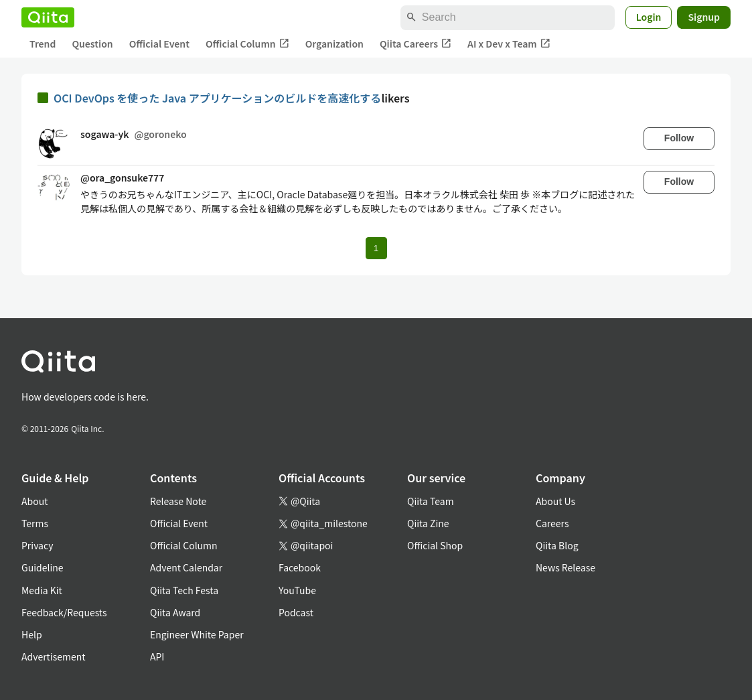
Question (92, 44)
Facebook (300, 567)
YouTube (297, 590)
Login (649, 17)
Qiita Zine (428, 523)
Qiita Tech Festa (184, 590)
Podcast (296, 612)
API (157, 656)
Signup (704, 17)
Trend (43, 44)
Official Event (159, 44)
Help (32, 634)
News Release (566, 567)
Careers (552, 523)
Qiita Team (431, 501)
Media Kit (42, 590)
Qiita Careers (416, 44)
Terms (35, 523)
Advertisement (54, 656)
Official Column (247, 44)
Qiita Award (175, 612)
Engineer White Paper (197, 634)
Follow (679, 138)
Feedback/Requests (64, 612)
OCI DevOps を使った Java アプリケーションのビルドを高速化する (217, 98)
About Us (555, 501)
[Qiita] (48, 17)
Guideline (43, 567)
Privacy (37, 545)
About (34, 501)
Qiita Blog (557, 545)
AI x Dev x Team (509, 44)
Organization (334, 44)
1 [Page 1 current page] (376, 248)
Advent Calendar (186, 567)
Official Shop (435, 545)
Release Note (178, 501)
